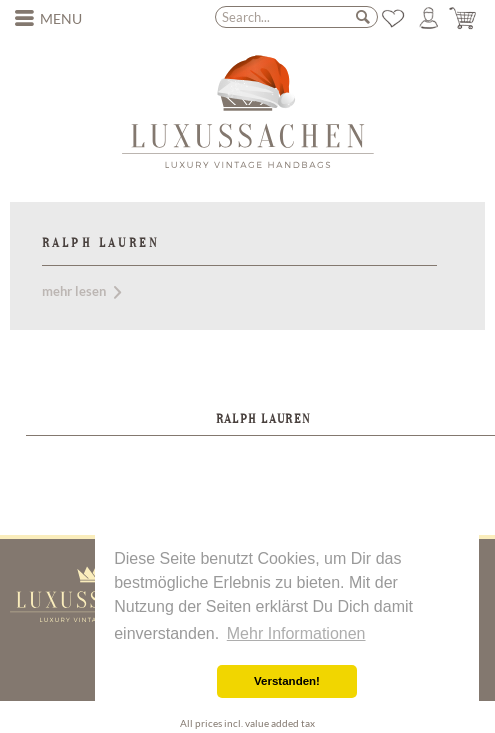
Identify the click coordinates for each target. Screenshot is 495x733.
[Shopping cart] (464, 18)
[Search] (363, 16)
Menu (49, 16)
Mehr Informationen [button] (296, 633)
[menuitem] (49, 19)
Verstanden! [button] (287, 681)
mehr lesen (81, 291)
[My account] (429, 18)
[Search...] (296, 17)
